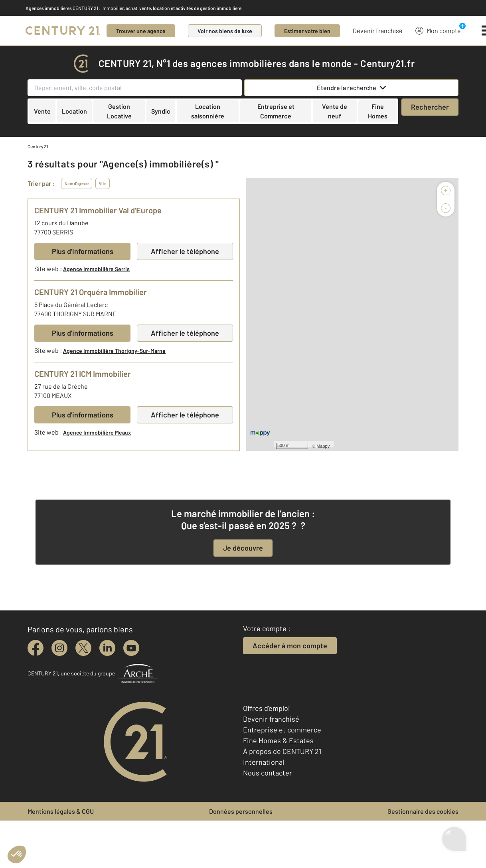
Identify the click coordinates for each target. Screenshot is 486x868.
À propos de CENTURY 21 (282, 751)
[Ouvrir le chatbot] (454, 844)
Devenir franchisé (378, 31)
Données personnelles (241, 811)
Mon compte (438, 30)
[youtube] (131, 648)
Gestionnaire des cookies (423, 811)
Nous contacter (268, 773)
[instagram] (59, 648)
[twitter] (83, 648)
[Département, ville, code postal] (135, 88)
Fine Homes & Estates (278, 740)
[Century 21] (63, 31)
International (264, 762)
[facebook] (36, 648)
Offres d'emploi (267, 708)
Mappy (323, 446)
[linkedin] (107, 648)
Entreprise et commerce (282, 730)
